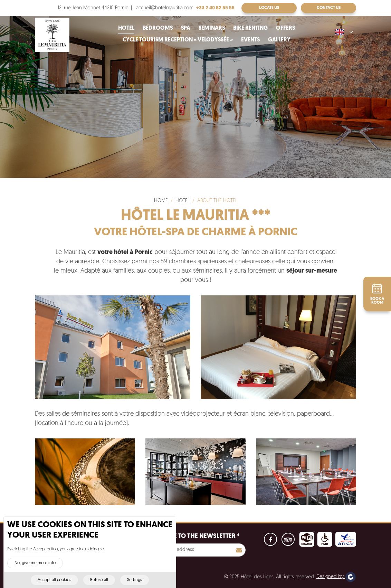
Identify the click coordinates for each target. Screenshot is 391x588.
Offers (285, 28)
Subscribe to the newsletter (193, 536)
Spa (186, 28)
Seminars (212, 28)
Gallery (279, 40)
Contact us (329, 8)
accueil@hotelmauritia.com (165, 8)
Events (250, 40)
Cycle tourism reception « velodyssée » (178, 40)
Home (161, 201)
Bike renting (250, 28)
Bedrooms (158, 28)
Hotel (126, 28)
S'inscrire (239, 550)
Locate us (269, 8)
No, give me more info (35, 568)
